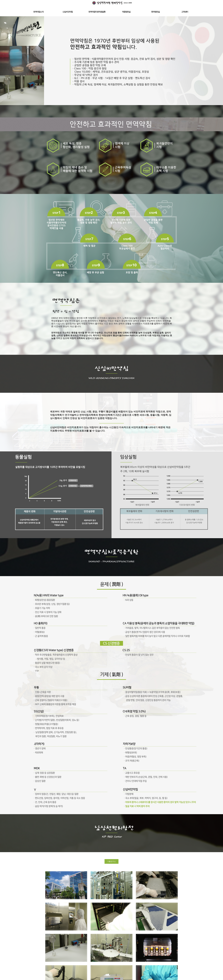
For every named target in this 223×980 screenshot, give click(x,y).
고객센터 (185, 12)
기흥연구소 (112, 861)
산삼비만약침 (68, 12)
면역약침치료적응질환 (97, 12)
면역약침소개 (38, 12)
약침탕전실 (126, 12)
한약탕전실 (155, 12)
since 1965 (112, 3)
